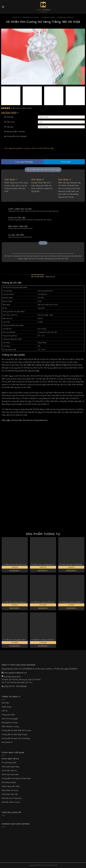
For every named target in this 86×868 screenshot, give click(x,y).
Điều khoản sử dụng (10, 790)
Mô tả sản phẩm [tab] (38, 277)
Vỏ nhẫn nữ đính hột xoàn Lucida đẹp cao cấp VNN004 (23, 564)
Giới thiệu (5, 703)
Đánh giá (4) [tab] (50, 277)
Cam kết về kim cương (11, 802)
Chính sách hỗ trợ (10, 759)
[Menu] (3, 7)
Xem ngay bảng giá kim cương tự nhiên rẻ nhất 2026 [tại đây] (27, 148)
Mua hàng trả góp (9, 782)
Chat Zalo (64, 162)
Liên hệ (5, 711)
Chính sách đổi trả (9, 770)
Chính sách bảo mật (10, 794)
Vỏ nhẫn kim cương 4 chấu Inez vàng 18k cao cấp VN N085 (53, 602)
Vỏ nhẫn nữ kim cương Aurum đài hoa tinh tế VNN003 (51, 564)
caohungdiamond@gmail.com (15, 673)
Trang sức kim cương (31, 17)
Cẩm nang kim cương (10, 726)
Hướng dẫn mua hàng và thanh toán (16, 778)
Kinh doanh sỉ (7, 742)
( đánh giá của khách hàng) (21, 108)
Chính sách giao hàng (10, 767)
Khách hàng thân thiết (11, 786)
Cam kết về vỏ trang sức (12, 798)
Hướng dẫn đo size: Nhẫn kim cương (16, 730)
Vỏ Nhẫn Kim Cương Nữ (65, 17)
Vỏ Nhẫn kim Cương (48, 17)
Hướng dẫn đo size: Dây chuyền (15, 734)
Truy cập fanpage (22, 162)
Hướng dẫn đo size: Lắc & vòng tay (16, 738)
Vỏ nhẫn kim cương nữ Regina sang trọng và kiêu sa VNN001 (25, 602)
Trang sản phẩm (8, 715)
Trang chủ (17, 17)
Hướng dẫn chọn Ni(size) (16, 136)
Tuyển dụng (6, 707)
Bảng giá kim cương (10, 722)
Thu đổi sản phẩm (9, 763)
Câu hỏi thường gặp (10, 719)
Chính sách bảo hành (10, 774)
